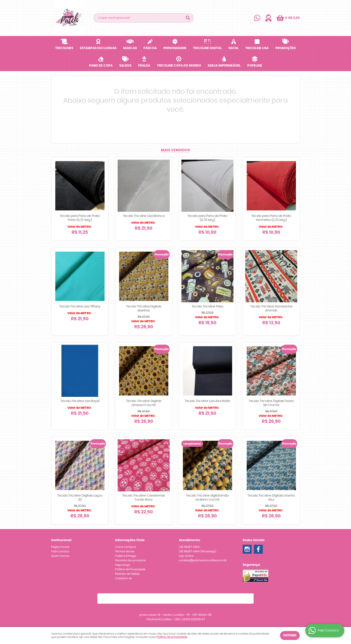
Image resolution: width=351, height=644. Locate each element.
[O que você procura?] (188, 18)
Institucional (61, 540)
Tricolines (64, 48)
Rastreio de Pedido (127, 574)
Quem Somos (60, 556)
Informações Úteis (130, 540)
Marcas (130, 48)
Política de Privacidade (130, 569)
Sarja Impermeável (224, 66)
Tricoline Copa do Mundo (179, 66)
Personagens (175, 48)
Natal (234, 48)
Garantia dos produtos (130, 560)
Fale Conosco (60, 551)
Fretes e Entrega (126, 556)
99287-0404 (189, 547)
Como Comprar (126, 547)
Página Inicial (60, 547)
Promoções (286, 48)
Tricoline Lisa (257, 48)
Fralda (144, 66)
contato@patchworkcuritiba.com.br (203, 560)
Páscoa (150, 48)
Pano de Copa (101, 66)
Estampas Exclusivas (98, 48)
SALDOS (125, 66)
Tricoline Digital (207, 48)
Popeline (255, 66)
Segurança (122, 565)
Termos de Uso (125, 551)
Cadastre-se (123, 578)
